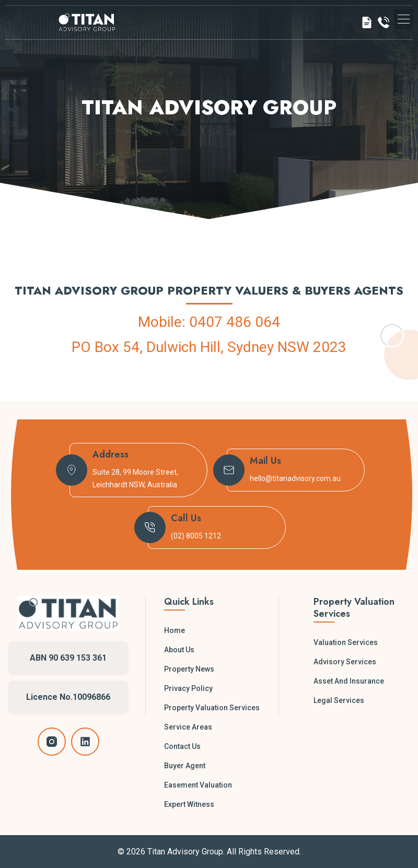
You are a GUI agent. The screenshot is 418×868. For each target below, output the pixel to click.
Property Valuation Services (212, 708)
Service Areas (188, 727)
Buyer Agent (185, 766)
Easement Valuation (198, 785)
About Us (179, 650)
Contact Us (182, 746)
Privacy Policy (188, 688)
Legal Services (339, 700)
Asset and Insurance (349, 681)
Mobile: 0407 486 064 (209, 322)
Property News (189, 669)
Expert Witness (189, 804)
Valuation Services (346, 642)
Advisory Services (345, 662)
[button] (404, 20)
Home (175, 630)
